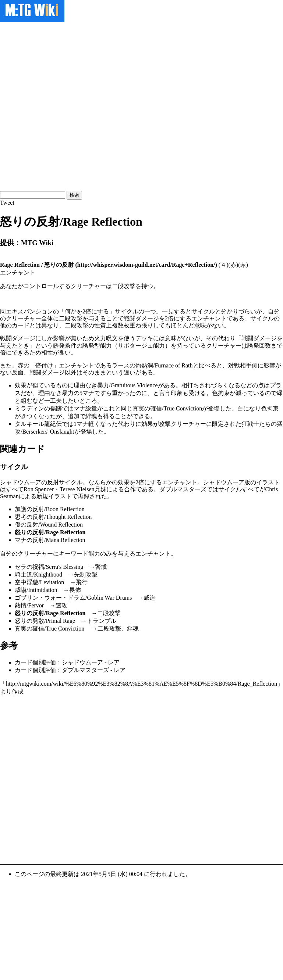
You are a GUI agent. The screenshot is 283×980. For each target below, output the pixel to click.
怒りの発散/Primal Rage (45, 621)
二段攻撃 (71, 318)
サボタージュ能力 (141, 346)
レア (114, 662)
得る (109, 416)
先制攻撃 (86, 575)
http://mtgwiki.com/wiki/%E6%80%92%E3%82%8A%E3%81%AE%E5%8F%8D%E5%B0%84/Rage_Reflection (141, 684)
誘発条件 (65, 346)
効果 (21, 385)
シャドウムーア (21, 482)
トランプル (102, 621)
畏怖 (75, 590)
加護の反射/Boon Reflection (50, 509)
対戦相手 (240, 365)
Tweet (7, 203)
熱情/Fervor (29, 605)
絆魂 (91, 416)
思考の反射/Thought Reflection (53, 517)
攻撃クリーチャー (183, 424)
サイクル (127, 311)
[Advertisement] (84, 106)
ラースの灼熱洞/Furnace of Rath (152, 365)
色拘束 (221, 393)
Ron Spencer (39, 489)
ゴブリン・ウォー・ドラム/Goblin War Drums (73, 598)
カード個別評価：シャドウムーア (59, 662)
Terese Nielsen (77, 489)
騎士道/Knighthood (38, 575)
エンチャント (209, 318)
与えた (9, 346)
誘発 (253, 346)
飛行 (82, 582)
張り (147, 325)
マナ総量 (85, 408)
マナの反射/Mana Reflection (50, 540)
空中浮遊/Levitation (39, 582)
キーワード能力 (79, 554)
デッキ (144, 338)
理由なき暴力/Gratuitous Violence (116, 385)
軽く (94, 424)
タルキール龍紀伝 (38, 424)
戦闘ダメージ (141, 318)
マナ (88, 393)
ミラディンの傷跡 (38, 408)
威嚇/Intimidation (36, 590)
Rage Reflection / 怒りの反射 (37, 265)
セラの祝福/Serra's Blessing (49, 567)
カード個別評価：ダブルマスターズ (62, 670)
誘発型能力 (97, 346)
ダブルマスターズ (183, 489)
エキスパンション (29, 311)
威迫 (149, 598)
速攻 (61, 605)
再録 (84, 496)
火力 (100, 338)
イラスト (268, 482)
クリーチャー (24, 318)
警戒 (101, 567)
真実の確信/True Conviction (167, 408)
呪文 (112, 338)
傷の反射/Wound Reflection (49, 525)
